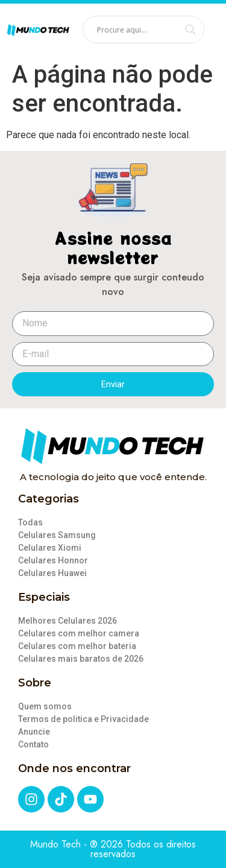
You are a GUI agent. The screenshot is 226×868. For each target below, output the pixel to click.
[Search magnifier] (190, 30)
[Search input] (138, 30)
